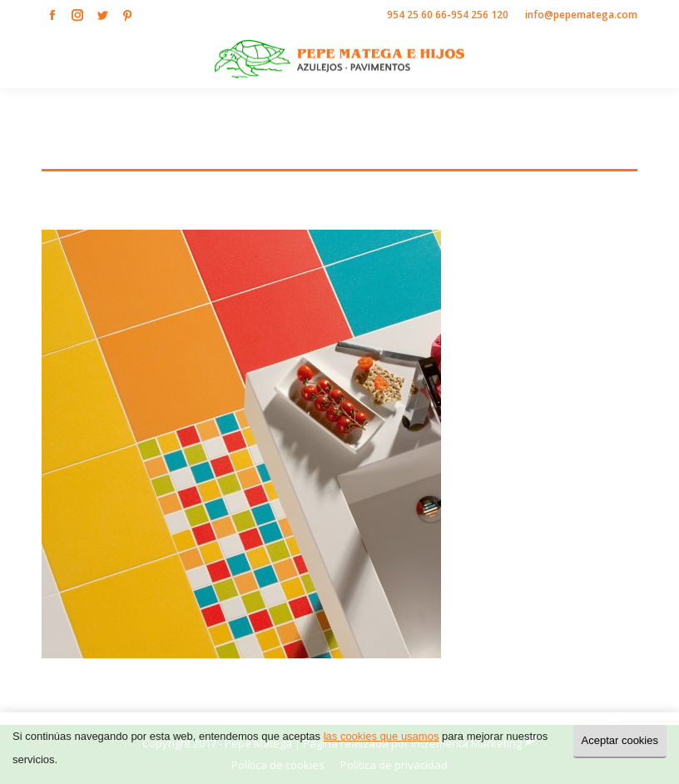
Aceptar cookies (620, 740)
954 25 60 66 (417, 15)
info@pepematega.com (581, 15)
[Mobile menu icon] (652, 59)
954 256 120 (480, 15)
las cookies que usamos (382, 736)
